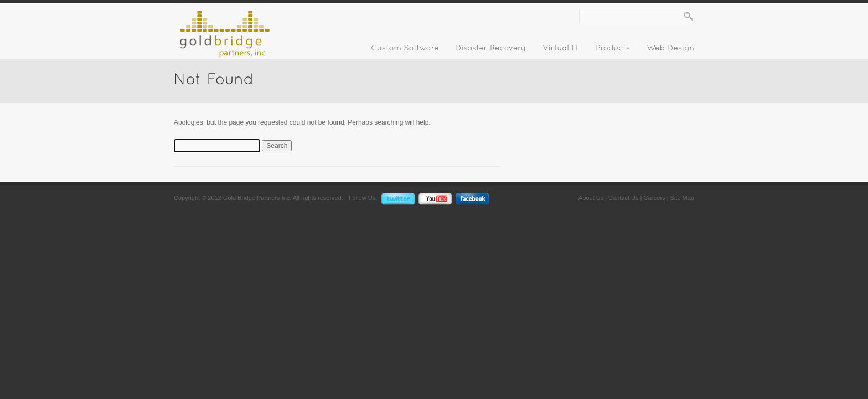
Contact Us (623, 198)
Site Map (682, 198)
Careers (654, 198)
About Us (591, 198)
